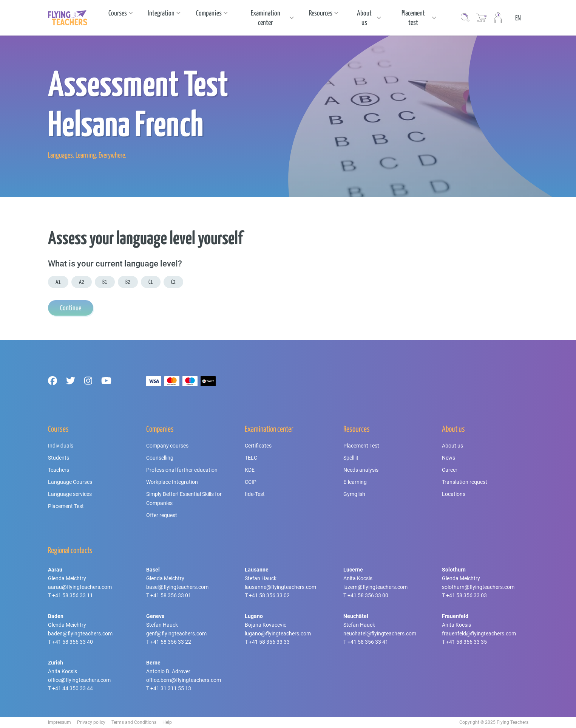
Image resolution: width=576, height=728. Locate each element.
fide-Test (255, 494)
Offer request (162, 515)
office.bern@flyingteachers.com (184, 680)
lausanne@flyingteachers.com (280, 587)
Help (167, 722)
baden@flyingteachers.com (80, 634)
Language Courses (70, 482)
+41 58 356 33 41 (368, 642)
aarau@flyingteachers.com (80, 587)
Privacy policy (91, 722)
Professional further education (182, 470)
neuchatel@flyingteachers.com (380, 634)
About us (452, 446)
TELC (251, 458)
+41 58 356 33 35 (466, 642)
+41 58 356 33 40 (73, 642)
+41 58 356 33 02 (269, 595)
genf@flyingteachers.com (176, 634)
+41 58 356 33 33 (269, 642)
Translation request (465, 482)
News (449, 458)
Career (450, 470)
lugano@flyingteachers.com (278, 634)
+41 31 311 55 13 (171, 688)
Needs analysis (361, 470)
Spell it (351, 458)
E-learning (355, 482)
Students (59, 458)
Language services (70, 494)
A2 (82, 282)
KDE (250, 470)
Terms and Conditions (134, 722)
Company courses (167, 446)
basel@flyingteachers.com (177, 587)
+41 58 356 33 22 (171, 642)
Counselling (160, 458)
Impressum (59, 722)
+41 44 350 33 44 (73, 688)
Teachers (59, 470)
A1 (58, 282)
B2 (128, 282)
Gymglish (354, 494)
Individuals (61, 446)
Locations (454, 494)
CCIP (251, 482)
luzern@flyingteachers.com (375, 587)
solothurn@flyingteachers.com (478, 587)
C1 (151, 282)
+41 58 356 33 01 (171, 595)
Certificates (258, 446)
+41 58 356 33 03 (466, 595)
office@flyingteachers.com (79, 680)
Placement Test (66, 506)
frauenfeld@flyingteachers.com (479, 634)
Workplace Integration (172, 482)
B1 (105, 282)
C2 (173, 282)
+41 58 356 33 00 (368, 595)
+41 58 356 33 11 (73, 595)
